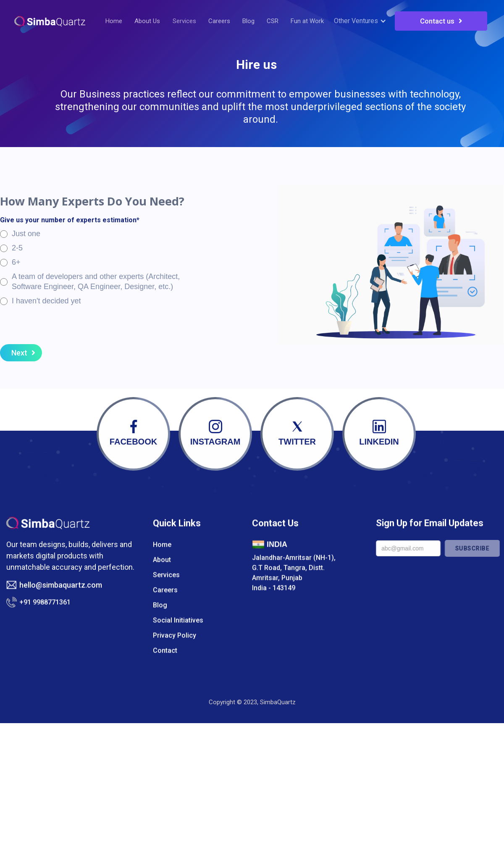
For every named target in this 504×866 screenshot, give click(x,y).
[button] (362, 21)
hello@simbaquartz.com (61, 596)
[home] (50, 21)
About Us (147, 21)
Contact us (441, 21)
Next (23, 353)
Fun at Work (307, 21)
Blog (248, 21)
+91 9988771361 (45, 613)
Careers (219, 21)
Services (184, 21)
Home (114, 21)
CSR (273, 21)
